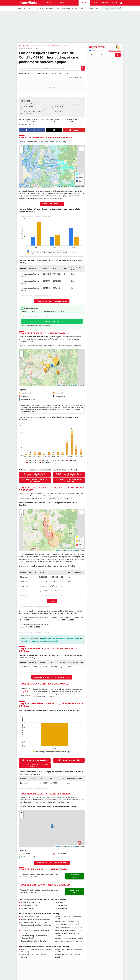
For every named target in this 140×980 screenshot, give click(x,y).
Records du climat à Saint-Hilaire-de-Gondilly (35, 475)
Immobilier (50, 8)
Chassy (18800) (60, 902)
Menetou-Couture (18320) (30, 902)
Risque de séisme (28, 106)
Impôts (31, 8)
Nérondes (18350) (27, 908)
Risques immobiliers (37, 46)
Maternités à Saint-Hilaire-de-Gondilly (68, 930)
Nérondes (58, 73)
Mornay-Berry (48, 73)
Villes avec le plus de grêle (69, 760)
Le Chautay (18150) (61, 905)
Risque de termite (59, 111)
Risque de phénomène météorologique (66, 104)
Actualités (48, 3)
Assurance (94, 8)
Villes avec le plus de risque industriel (52, 863)
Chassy (67, 73)
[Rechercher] (112, 8)
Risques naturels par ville (67, 8)
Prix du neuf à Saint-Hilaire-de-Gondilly (69, 939)
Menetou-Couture (34, 73)
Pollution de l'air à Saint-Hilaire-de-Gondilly (69, 475)
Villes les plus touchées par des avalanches (35, 766)
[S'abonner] (105, 55)
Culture (72, 3)
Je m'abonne (50, 321)
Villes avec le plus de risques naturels (52, 301)
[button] (22, 148)
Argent (25, 46)
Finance (84, 3)
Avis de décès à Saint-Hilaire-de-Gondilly (36, 919)
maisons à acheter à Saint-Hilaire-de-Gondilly (41, 641)
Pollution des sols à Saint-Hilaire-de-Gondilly (69, 481)
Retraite (22, 8)
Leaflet (58, 187)
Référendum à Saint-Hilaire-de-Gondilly (69, 942)
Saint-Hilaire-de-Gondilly (30, 916)
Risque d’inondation (29, 104)
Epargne (40, 8)
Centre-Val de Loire (54, 46)
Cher (65, 46)
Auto (95, 3)
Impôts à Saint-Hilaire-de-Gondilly (67, 922)
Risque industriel (58, 106)
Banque (83, 8)
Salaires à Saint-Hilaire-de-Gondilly (33, 941)
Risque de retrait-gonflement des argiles (35, 109)
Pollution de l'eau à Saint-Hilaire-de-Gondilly (35, 481)
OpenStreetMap (72, 187)
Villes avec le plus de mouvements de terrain (52, 677)
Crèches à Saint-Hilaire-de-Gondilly (67, 925)
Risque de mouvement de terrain (33, 111)
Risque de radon (28, 114)
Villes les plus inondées (52, 204)
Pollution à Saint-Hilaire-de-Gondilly (34, 922)
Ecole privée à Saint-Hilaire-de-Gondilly (69, 928)
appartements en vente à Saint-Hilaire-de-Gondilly (61, 639)
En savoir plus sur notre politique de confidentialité (35, 326)
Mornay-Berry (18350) (29, 905)
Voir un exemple (115, 51)
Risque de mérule (59, 109)
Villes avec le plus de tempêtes (35, 760)
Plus (105, 3)
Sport (61, 3)
